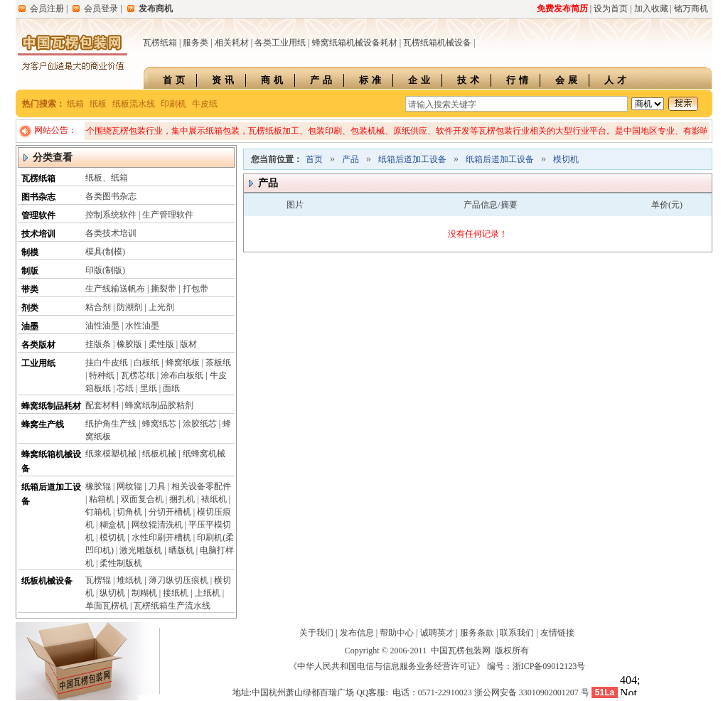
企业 (421, 80)
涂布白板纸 (182, 375)
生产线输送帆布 (115, 289)
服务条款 (477, 633)
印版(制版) (105, 270)
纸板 (98, 104)
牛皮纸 (205, 104)
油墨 (30, 326)
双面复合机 (142, 499)
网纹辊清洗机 (157, 525)
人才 (617, 80)
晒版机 (181, 550)
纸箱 (75, 104)
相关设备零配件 (201, 486)
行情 (519, 80)
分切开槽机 (170, 512)
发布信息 (357, 633)
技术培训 (38, 234)
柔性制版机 (121, 563)
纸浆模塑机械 (111, 454)
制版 (30, 271)
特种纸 (102, 375)
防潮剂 (129, 307)
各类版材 (38, 345)
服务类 (196, 43)
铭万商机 (691, 9)
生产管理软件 (168, 215)
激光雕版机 (141, 550)
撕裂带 (164, 289)
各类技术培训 (111, 233)
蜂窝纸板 (183, 363)
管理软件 (38, 215)
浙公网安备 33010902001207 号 (532, 692)
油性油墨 (102, 326)
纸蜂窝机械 (204, 454)
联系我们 (517, 633)
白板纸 (146, 363)
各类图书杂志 (111, 196)
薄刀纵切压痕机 (178, 580)
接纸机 (176, 593)
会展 (568, 80)
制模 (30, 252)
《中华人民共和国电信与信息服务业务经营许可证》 (387, 666)
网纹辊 (129, 486)
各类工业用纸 (280, 43)
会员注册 (47, 9)
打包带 (196, 289)
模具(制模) (105, 252)
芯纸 (125, 388)
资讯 (225, 80)
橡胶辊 (98, 486)
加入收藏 (651, 9)
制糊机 (144, 593)
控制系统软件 (111, 215)
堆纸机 (129, 580)
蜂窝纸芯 (159, 424)
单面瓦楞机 (107, 606)
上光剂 (161, 307)
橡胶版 (129, 344)
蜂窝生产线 (43, 424)
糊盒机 (112, 525)
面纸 (171, 388)
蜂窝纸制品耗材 (51, 406)
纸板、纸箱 (107, 178)
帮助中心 (397, 633)
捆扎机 (182, 499)
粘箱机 (102, 499)
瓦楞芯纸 (138, 375)
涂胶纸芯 (200, 424)
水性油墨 (142, 326)
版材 (188, 344)
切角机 (129, 512)
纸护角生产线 (111, 424)
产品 (323, 80)
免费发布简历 (562, 9)
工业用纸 (38, 363)
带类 (30, 289)
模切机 (112, 537)
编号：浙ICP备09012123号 (536, 666)
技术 (470, 80)
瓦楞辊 (98, 580)
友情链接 (557, 633)
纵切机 (112, 593)
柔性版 (161, 344)
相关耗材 (232, 43)
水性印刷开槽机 (161, 537)
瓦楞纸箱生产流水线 (172, 606)
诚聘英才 (437, 633)
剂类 (30, 308)
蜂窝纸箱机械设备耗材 (355, 43)
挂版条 (98, 344)
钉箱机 (98, 512)
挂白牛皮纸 (107, 363)
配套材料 (102, 405)
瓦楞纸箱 (160, 43)
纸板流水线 (134, 104)
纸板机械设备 (47, 581)
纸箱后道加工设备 (412, 159)
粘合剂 (98, 307)
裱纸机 (214, 499)
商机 (274, 80)
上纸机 (208, 593)
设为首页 (611, 9)
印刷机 (173, 104)
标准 (372, 80)
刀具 (157, 486)
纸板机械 (159, 454)
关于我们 (316, 633)
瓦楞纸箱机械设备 (437, 43)
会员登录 (101, 9)
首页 (176, 80)
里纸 (149, 388)
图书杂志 (38, 197)
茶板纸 (218, 363)
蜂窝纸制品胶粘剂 (159, 405)
